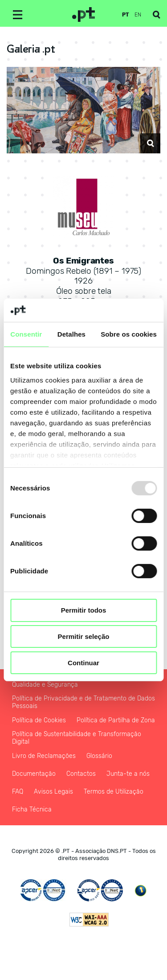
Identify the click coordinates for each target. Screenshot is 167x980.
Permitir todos (84, 610)
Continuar (83, 663)
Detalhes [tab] (71, 334)
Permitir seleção (84, 636)
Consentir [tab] (26, 334)
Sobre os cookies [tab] (129, 334)
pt (126, 15)
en (138, 15)
